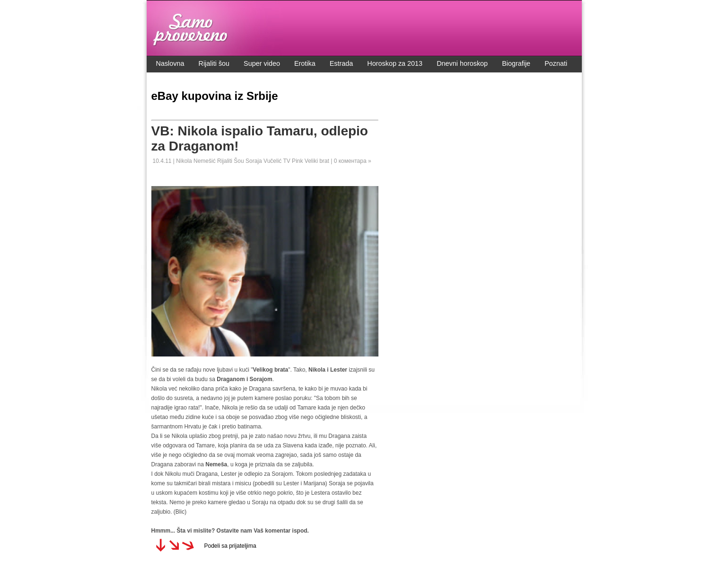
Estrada (342, 63)
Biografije (516, 63)
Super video (262, 63)
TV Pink (294, 161)
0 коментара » (353, 161)
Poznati (556, 63)
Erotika (305, 63)
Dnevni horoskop (462, 63)
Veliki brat (318, 161)
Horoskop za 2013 (395, 63)
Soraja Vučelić (264, 161)
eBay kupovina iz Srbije (215, 96)
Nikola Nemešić (197, 161)
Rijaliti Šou (231, 161)
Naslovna (170, 63)
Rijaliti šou (214, 63)
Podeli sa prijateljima (230, 546)
